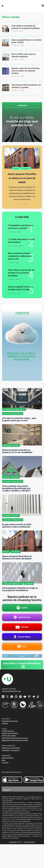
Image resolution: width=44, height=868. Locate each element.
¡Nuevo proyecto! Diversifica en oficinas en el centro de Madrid (22, 178)
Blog (3, 760)
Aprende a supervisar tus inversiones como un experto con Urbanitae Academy (26, 71)
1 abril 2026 (17, 31)
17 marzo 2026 (22, 204)
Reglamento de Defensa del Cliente (15, 740)
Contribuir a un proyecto (11, 750)
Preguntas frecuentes (10, 721)
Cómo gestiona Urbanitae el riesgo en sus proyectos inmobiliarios (20, 589)
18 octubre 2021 (15, 246)
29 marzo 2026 (18, 90)
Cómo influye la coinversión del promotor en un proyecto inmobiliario (21, 273)
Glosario (5, 723)
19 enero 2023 (14, 232)
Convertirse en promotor (11, 748)
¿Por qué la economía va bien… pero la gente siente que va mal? (19, 419)
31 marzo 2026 (18, 45)
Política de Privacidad (10, 733)
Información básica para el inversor (15, 738)
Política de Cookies (9, 736)
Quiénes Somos (8, 758)
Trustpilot (6, 790)
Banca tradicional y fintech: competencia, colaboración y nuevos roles (20, 256)
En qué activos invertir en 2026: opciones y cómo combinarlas (17, 526)
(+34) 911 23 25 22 (9, 689)
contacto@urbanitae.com (11, 691)
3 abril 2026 (14, 263)
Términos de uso (8, 731)
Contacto (5, 763)
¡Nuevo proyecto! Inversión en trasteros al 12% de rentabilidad (17, 451)
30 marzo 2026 (18, 76)
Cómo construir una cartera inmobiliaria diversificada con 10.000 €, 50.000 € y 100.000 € (16, 488)
